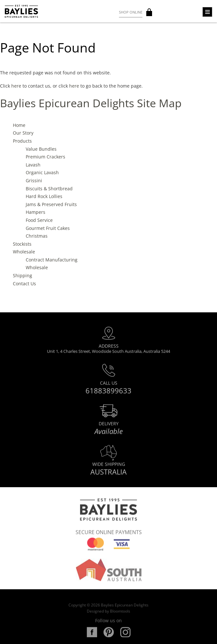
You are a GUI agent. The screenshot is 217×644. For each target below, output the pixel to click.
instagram (125, 637)
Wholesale (24, 252)
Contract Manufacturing (52, 260)
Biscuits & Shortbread (49, 189)
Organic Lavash (42, 173)
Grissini (34, 180)
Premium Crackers (45, 157)
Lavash (33, 165)
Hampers (36, 212)
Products (22, 141)
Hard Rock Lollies (44, 197)
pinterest (109, 637)
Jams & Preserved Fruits (51, 204)
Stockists (22, 244)
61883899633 (108, 393)
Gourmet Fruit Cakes (48, 228)
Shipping (23, 275)
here (16, 86)
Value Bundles (41, 149)
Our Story (23, 133)
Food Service (39, 220)
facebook (92, 637)
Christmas (37, 236)
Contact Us (24, 284)
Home (19, 125)
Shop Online (131, 12)
